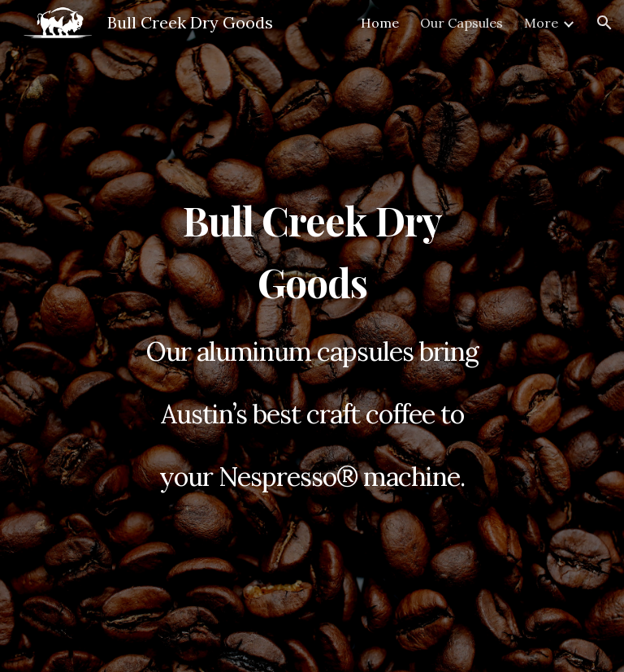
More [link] (541, 23)
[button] (604, 23)
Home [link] (380, 23)
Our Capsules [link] (461, 23)
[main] (312, 336)
